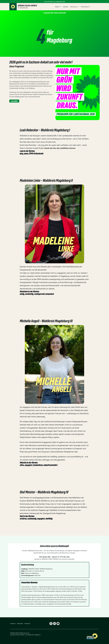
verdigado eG (37, 635)
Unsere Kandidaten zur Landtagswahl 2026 (54, 1)
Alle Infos (14, 101)
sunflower (22, 635)
